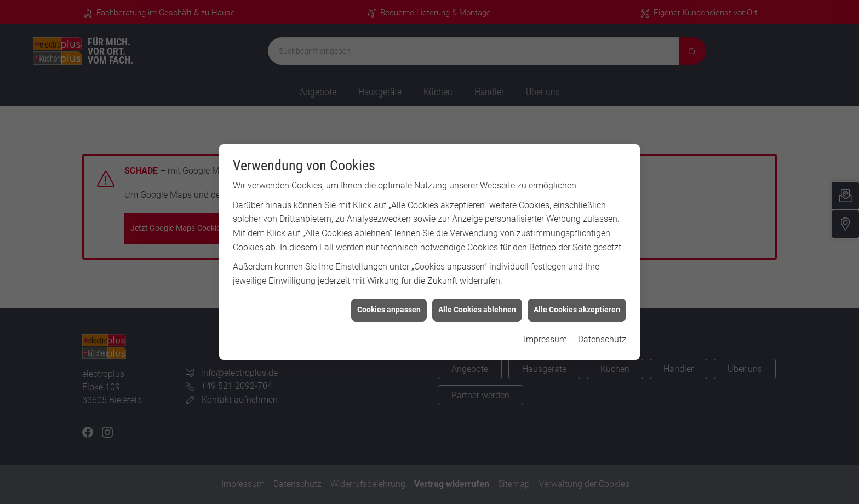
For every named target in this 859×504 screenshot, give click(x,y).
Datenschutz (602, 336)
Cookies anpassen (389, 307)
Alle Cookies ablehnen (477, 307)
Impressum (545, 336)
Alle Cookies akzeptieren (577, 307)
